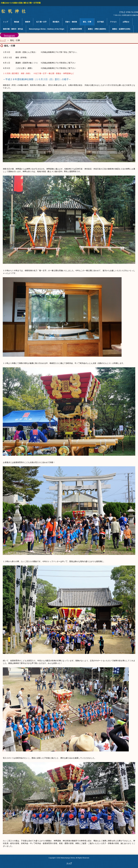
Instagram (9, 36)
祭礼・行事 (87, 22)
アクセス (113, 22)
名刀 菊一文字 (41, 22)
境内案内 (56, 22)
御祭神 (28, 22)
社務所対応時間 (76, 29)
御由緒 (17, 22)
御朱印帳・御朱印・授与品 (13, 29)
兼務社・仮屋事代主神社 (121, 29)
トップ (6, 22)
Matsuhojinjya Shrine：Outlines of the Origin (47, 29)
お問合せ (126, 22)
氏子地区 (101, 22)
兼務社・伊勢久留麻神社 (97, 29)
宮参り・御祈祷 (71, 22)
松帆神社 (16, 11)
